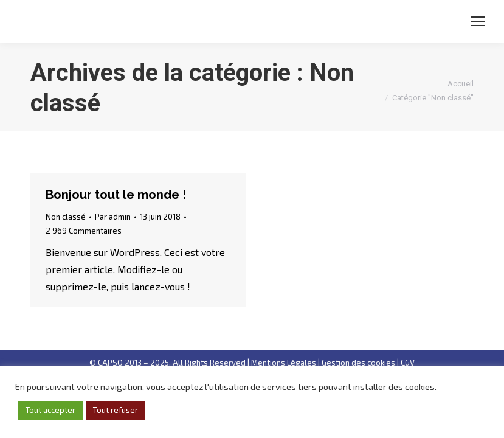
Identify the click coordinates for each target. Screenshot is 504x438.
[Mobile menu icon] (478, 21)
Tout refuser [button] (116, 410)
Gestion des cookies (358, 363)
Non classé (66, 217)
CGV (408, 363)
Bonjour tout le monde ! (116, 195)
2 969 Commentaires (84, 231)
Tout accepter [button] (50, 410)
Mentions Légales (284, 363)
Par (113, 217)
